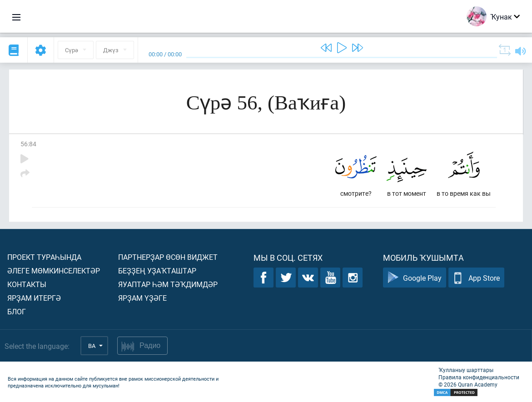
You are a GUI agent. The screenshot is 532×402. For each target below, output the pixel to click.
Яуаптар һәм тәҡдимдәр (168, 284)
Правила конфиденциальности (479, 377)
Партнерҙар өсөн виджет (168, 257)
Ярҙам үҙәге (142, 298)
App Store (476, 278)
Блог (17, 311)
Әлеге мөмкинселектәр (54, 270)
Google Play (415, 278)
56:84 (28, 144)
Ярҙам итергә (34, 298)
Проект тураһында (44, 257)
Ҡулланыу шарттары (466, 370)
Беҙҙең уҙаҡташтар (157, 270)
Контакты (27, 284)
